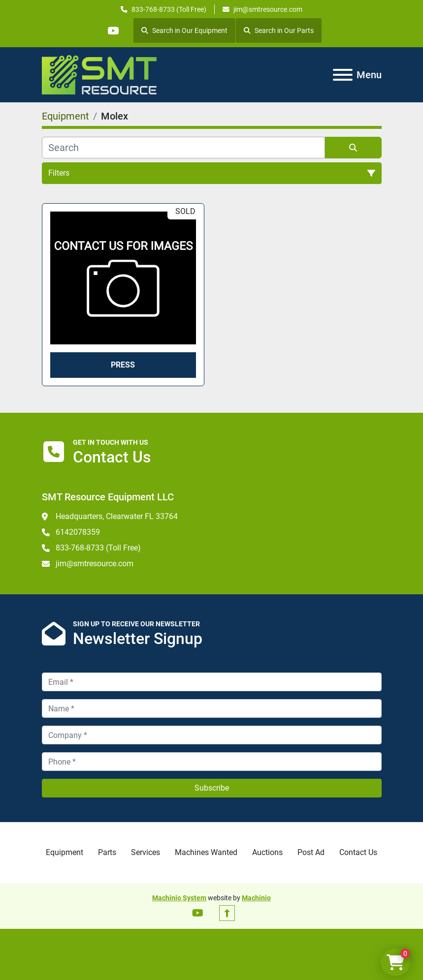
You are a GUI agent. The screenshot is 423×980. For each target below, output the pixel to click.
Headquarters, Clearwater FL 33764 (117, 516)
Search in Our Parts (280, 31)
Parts (107, 852)
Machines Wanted (206, 852)
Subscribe (212, 788)
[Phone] (212, 762)
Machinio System (179, 898)
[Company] (212, 735)
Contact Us (358, 852)
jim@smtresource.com (268, 9)
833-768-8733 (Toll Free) (169, 9)
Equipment (65, 852)
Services (146, 852)
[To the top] (227, 913)
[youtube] (113, 31)
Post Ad (311, 852)
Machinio (256, 898)
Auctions (267, 852)
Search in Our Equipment (185, 31)
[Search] (183, 148)
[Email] (212, 682)
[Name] (212, 708)
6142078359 (78, 532)
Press (123, 365)
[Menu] (343, 75)
